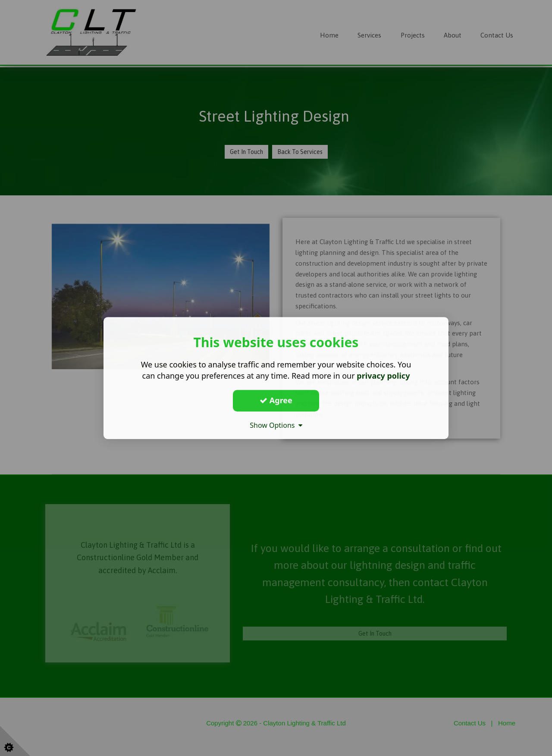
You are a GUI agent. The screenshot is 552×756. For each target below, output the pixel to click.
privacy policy (383, 376)
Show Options (276, 425)
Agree (276, 400)
